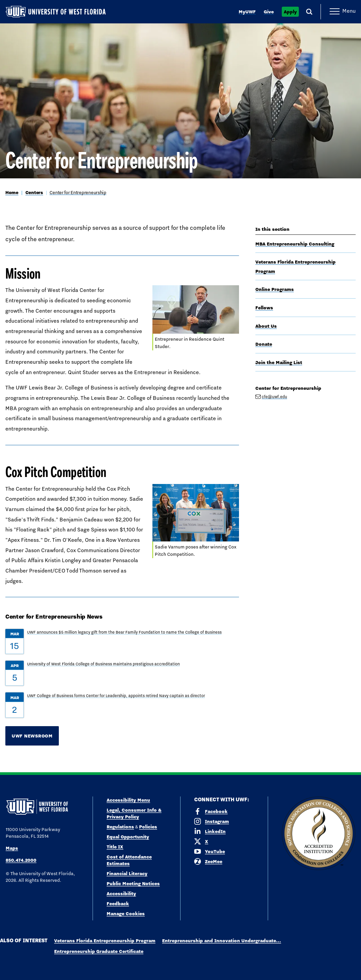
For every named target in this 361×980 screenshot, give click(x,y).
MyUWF (247, 12)
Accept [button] (236, 970)
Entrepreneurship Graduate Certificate (99, 951)
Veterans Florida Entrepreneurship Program (105, 941)
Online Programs (275, 289)
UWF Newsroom (32, 736)
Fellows (264, 308)
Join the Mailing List (279, 362)
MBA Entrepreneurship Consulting (295, 244)
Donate (264, 344)
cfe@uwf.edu (274, 397)
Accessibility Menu (128, 800)
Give (269, 12)
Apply (290, 12)
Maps (12, 848)
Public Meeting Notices (133, 883)
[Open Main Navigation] (343, 12)
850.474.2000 (21, 860)
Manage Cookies (126, 914)
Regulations (120, 827)
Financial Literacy (127, 873)
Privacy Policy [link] (204, 970)
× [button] (355, 964)
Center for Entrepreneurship (78, 192)
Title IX (115, 847)
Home (12, 192)
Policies (148, 827)
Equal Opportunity (128, 837)
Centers (34, 192)
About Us (266, 326)
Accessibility (121, 893)
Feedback (118, 904)
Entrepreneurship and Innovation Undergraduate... (222, 941)
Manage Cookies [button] (267, 970)
